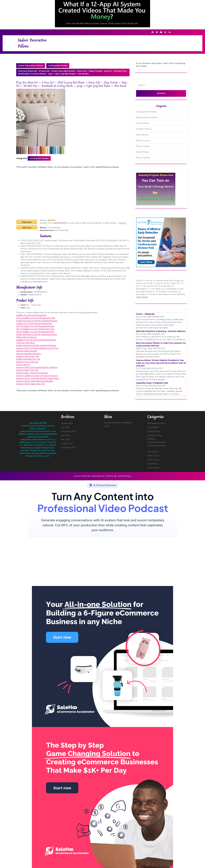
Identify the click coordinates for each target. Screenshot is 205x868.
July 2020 (65, 435)
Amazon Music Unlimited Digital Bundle (34, 381)
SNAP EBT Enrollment (26, 337)
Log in (107, 426)
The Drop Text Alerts (25, 343)
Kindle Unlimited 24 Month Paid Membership (37, 321)
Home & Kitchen (155, 435)
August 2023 (67, 423)
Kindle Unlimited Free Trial (28, 359)
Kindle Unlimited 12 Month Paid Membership (37, 335)
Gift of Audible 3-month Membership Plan (35, 326)
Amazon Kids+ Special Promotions (32, 373)
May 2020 (66, 439)
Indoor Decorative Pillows (31, 66)
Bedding (151, 439)
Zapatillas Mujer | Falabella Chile (152, 383)
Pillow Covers (143, 140)
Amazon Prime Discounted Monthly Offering (37, 367)
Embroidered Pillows (147, 118)
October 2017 (67, 444)
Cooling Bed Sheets (58, 66)
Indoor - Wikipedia (145, 314)
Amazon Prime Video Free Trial (30, 384)
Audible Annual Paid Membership (31, 315)
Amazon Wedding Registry (29, 354)
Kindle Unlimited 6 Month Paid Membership (36, 345)
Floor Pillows (143, 123)
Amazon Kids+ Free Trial (27, 370)
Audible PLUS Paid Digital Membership (34, 324)
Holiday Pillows (144, 129)
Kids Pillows (142, 135)
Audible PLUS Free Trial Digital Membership (36, 340)
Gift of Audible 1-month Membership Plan (35, 332)
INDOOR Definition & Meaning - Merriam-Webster (161, 331)
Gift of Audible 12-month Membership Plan (36, 318)
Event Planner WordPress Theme (94, 476)
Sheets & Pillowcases (157, 442)
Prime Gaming (23, 365)
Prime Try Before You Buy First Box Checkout (37, 376)
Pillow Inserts (143, 146)
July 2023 (65, 427)
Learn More (142, 297)
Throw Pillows (143, 158)
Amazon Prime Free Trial (28, 356)
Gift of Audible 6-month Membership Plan (35, 329)
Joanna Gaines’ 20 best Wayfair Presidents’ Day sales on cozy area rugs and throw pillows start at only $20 (161, 363)
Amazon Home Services (27, 362)
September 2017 (69, 448)
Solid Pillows (143, 152)
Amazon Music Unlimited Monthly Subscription (38, 378)
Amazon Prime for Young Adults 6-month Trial (37, 348)
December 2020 (69, 431)
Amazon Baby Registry (27, 351)
